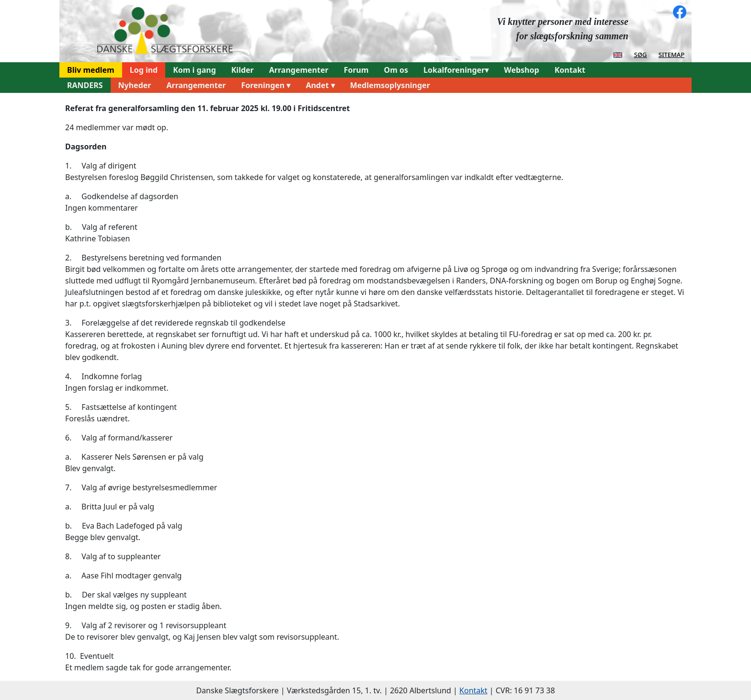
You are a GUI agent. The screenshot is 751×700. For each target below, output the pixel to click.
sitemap (671, 54)
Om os (396, 70)
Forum (356, 70)
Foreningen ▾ (266, 85)
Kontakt (570, 70)
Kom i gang (194, 70)
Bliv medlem (91, 70)
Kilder (243, 70)
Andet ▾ (320, 85)
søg (641, 54)
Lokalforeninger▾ (456, 70)
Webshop (521, 70)
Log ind (144, 70)
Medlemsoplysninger (390, 85)
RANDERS (85, 85)
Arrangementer (299, 70)
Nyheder (135, 85)
